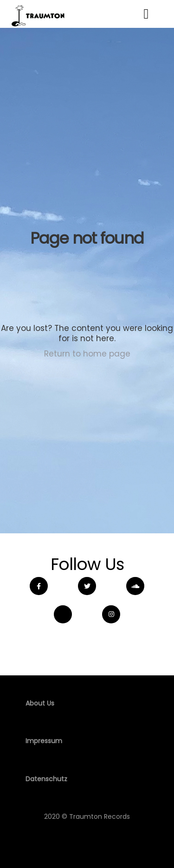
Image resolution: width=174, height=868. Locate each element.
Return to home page (87, 354)
